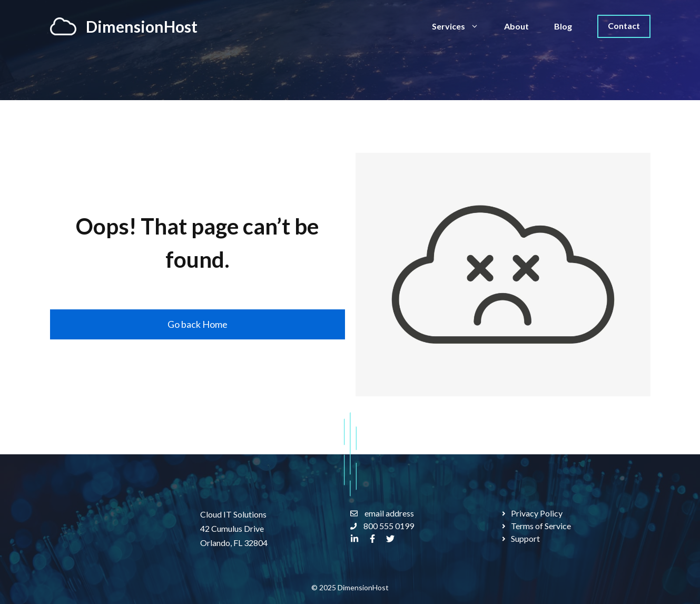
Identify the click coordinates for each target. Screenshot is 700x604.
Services (462, 26)
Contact (624, 26)
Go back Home (198, 324)
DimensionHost (142, 26)
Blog (563, 26)
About (516, 26)
